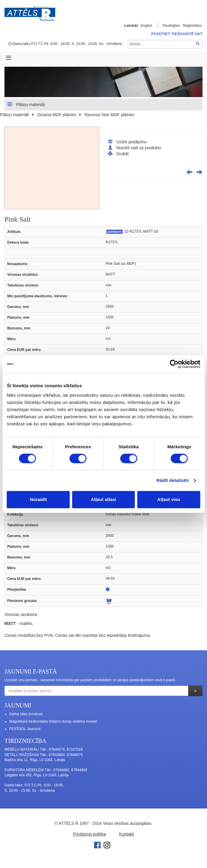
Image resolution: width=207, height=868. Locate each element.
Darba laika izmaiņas (26, 714)
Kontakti (126, 834)
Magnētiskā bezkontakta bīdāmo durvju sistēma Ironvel (53, 721)
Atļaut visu (169, 499)
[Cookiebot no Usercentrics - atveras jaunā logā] (174, 364)
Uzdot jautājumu (131, 142)
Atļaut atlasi (103, 499)
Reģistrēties (192, 26)
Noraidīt (38, 499)
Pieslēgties (172, 26)
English (147, 26)
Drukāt (122, 154)
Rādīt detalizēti (172, 480)
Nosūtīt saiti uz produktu (139, 148)
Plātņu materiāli (26, 104)
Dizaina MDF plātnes (57, 115)
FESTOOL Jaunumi (25, 729)
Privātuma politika (89, 834)
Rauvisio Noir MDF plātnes (109, 115)
